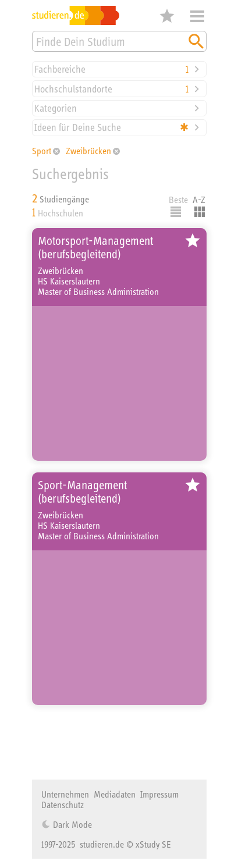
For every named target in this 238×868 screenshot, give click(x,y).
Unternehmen (65, 794)
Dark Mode (71, 824)
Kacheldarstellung (200, 212)
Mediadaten (115, 794)
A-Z (199, 200)
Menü (197, 16)
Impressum (159, 794)
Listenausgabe (176, 212)
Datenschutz (63, 805)
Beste (178, 200)
